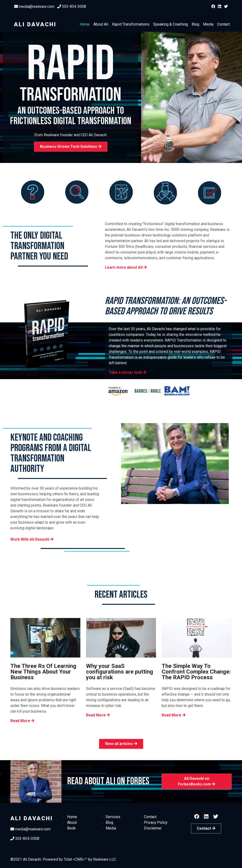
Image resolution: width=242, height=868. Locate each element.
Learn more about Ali (126, 267)
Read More (22, 721)
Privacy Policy (156, 822)
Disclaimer (153, 828)
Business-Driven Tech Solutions (71, 147)
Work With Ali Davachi (32, 539)
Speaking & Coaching (171, 24)
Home (85, 24)
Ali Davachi (35, 24)
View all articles (121, 744)
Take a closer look (127, 372)
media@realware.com (34, 7)
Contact (223, 24)
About (72, 822)
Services (113, 817)
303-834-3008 (72, 7)
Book (71, 828)
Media (208, 24)
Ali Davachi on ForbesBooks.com (197, 781)
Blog (195, 24)
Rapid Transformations (131, 24)
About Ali (101, 24)
